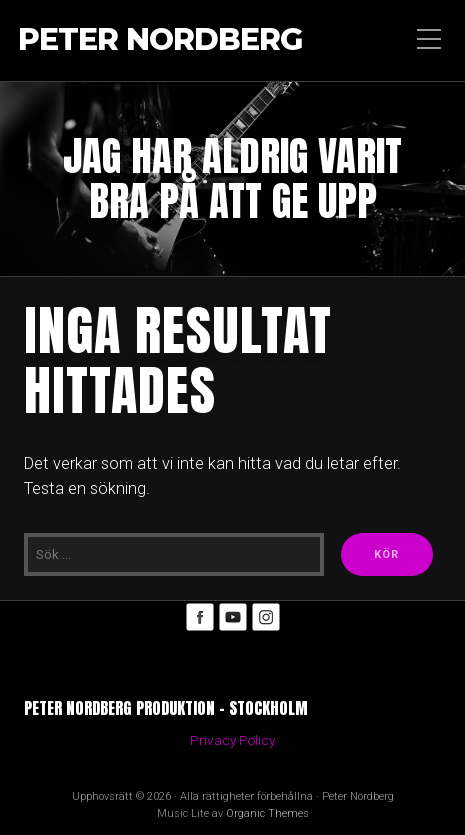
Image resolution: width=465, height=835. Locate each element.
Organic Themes (267, 813)
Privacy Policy (232, 740)
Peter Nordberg (160, 40)
